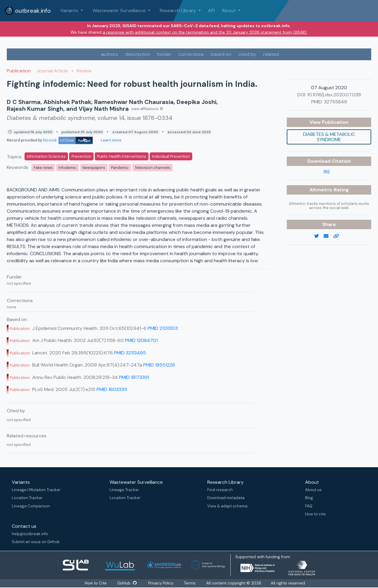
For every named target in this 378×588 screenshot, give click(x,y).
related (271, 54)
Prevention (81, 156)
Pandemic (120, 168)
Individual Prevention (171, 156)
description (138, 54)
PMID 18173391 (134, 377)
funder (164, 54)
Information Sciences (46, 156)
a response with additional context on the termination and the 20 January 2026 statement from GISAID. (205, 32)
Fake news (43, 168)
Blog (309, 498)
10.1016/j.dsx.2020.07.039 (334, 95)
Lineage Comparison (31, 506)
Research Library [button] (179, 10)
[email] (328, 236)
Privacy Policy (161, 583)
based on (221, 54)
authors (110, 54)
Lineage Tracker (124, 490)
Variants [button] (70, 10)
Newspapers (94, 168)
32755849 (335, 102)
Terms (190, 583)
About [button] (229, 10)
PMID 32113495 (130, 353)
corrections (191, 54)
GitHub (127, 583)
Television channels (153, 168)
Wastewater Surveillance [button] (120, 10)
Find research (220, 490)
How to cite (315, 514)
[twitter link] (319, 236)
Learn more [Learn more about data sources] (111, 140)
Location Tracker (27, 498)
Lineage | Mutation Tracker (36, 490)
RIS (327, 172)
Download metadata (226, 498)
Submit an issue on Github (36, 542)
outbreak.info (28, 11)
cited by (247, 54)
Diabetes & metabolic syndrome (329, 137)
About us (313, 490)
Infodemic (67, 168)
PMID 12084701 (141, 340)
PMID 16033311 (112, 389)
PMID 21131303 (163, 328)
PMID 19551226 (159, 365)
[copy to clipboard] (338, 236)
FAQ (309, 506)
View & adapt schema (227, 506)
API (211, 10)
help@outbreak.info (30, 534)
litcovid (68, 140)
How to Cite (96, 583)
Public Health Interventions (122, 156)
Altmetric (322, 190)
